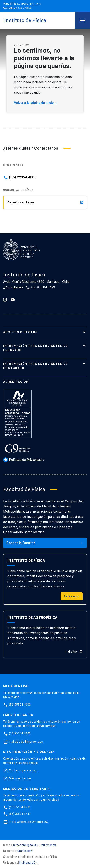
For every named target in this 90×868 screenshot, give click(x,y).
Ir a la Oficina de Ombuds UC (28, 822)
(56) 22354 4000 (23, 177)
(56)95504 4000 (20, 705)
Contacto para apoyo (23, 770)
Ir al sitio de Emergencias (26, 742)
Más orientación (20, 778)
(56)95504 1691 (20, 807)
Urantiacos (24, 851)
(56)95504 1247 (20, 814)
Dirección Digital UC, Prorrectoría (34, 845)
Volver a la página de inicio (36, 103)
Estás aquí (72, 596)
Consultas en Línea (45, 202)
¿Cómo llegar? (13, 287)
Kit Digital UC (27, 863)
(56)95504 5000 (20, 733)
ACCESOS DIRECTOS (20, 332)
